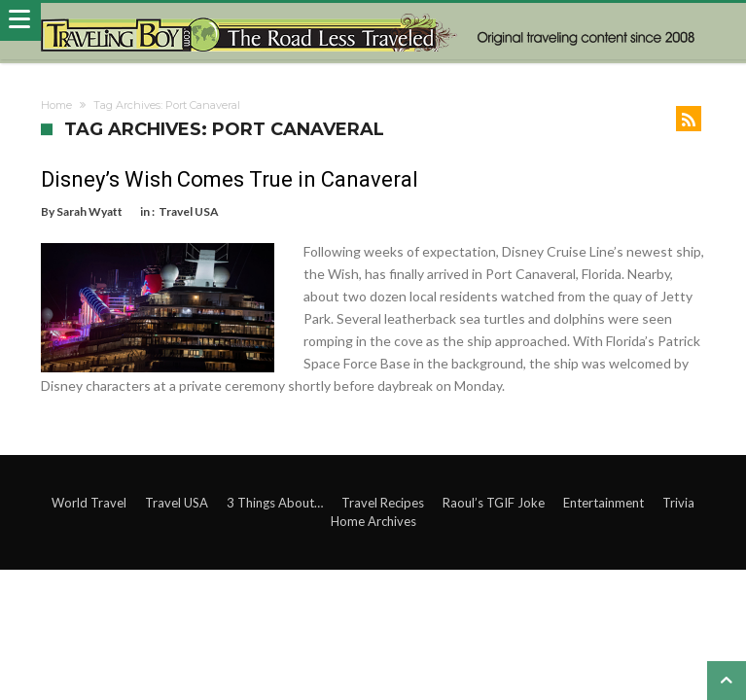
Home (56, 105)
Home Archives (373, 521)
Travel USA (189, 211)
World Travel (89, 503)
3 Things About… (275, 503)
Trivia (678, 503)
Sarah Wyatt (89, 211)
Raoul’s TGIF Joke (494, 503)
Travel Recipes (383, 503)
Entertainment (604, 503)
